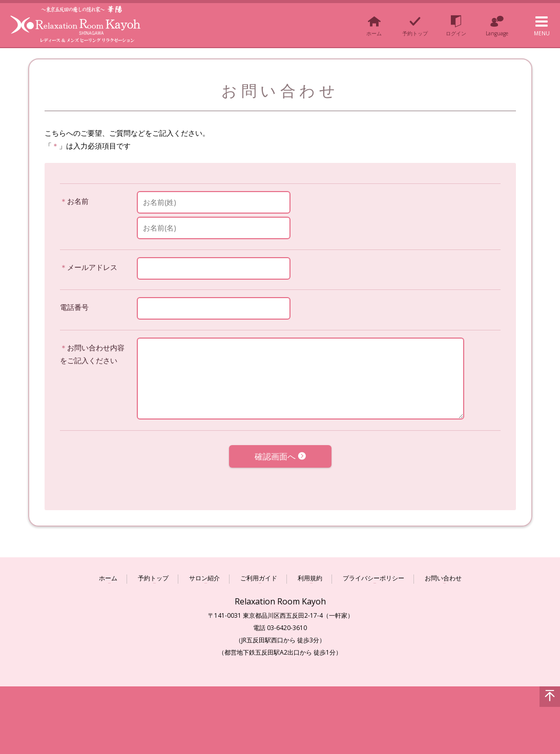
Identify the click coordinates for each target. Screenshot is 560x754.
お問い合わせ (443, 574)
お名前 (78, 201)
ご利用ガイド (259, 574)
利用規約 (310, 574)
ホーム (108, 574)
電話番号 (74, 307)
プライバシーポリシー (374, 574)
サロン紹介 (204, 574)
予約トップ (153, 574)
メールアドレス (92, 267)
